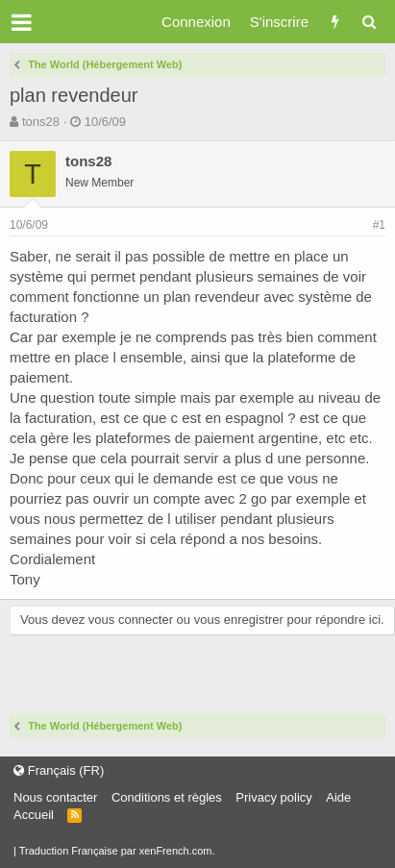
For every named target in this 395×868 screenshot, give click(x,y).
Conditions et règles (167, 797)
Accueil (34, 815)
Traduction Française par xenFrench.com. (117, 851)
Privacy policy (273, 797)
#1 (379, 225)
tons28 (41, 122)
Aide (338, 797)
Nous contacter (55, 797)
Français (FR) (59, 770)
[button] (22, 22)
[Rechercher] (369, 22)
